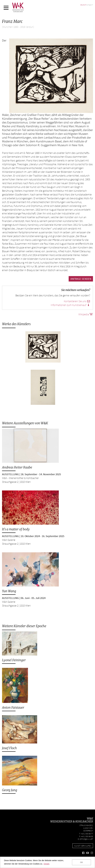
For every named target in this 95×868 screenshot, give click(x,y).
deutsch (83, 5)
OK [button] (81, 862)
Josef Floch (9, 748)
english (90, 5)
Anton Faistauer (13, 707)
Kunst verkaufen (83, 846)
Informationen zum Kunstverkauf (70, 305)
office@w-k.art (86, 839)
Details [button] (47, 864)
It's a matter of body (16, 529)
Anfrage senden (81, 279)
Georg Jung (10, 790)
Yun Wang (9, 591)
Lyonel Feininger (14, 660)
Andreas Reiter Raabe (17, 467)
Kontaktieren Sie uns (77, 301)
